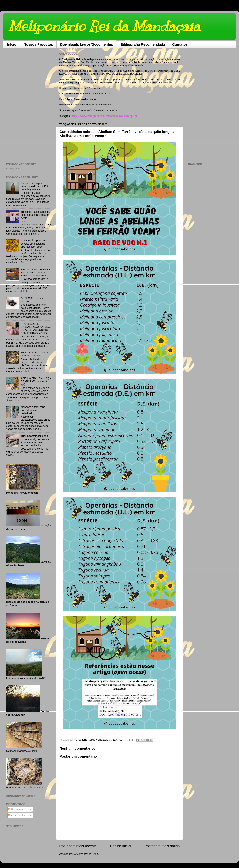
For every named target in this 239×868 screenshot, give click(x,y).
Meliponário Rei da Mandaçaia (104, 26)
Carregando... (14, 169)
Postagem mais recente (78, 846)
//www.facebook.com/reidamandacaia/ (99, 110)
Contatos (180, 44)
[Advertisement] (29, 104)
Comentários (17, 816)
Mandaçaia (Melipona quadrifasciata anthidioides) (33, 410)
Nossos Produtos (38, 44)
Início (12, 44)
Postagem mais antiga (162, 846)
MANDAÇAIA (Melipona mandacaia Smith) (34, 354)
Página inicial (121, 846)
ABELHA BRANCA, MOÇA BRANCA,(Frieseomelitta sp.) (36, 381)
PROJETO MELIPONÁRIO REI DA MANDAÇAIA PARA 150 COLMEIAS (36, 273)
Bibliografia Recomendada (143, 44)
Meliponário (69, 59)
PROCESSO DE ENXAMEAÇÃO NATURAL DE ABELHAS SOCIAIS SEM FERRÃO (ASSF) (36, 328)
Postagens (16, 809)
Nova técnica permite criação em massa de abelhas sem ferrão (33, 244)
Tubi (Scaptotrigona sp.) (34, 436)
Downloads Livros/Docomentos (87, 44)
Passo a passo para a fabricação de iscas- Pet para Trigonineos (35, 186)
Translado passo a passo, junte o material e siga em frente (35, 215)
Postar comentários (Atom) (84, 854)
